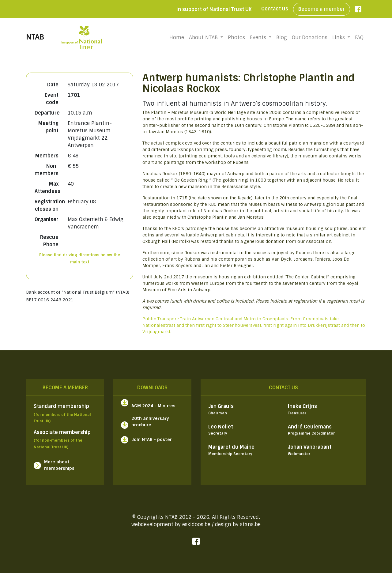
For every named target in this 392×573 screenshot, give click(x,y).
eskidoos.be (196, 524)
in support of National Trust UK (214, 9)
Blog (282, 38)
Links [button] (339, 38)
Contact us (275, 9)
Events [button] (259, 38)
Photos (236, 38)
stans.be (250, 524)
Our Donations (310, 38)
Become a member (322, 9)
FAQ (359, 38)
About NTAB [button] (204, 38)
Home (178, 37)
